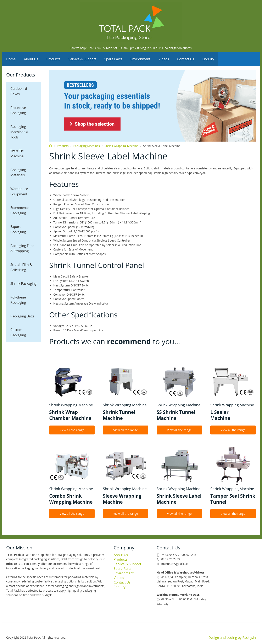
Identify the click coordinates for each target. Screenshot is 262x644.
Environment (140, 59)
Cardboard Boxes (19, 91)
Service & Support (82, 59)
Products (53, 59)
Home (11, 59)
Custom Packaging (18, 332)
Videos (164, 59)
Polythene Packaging (18, 300)
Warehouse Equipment (19, 191)
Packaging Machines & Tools (19, 132)
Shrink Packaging (23, 284)
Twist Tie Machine (17, 154)
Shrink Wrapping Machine (121, 146)
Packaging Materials (18, 173)
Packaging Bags (22, 316)
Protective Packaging (18, 110)
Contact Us (186, 59)
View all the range (72, 430)
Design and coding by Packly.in (232, 638)
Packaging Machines (87, 146)
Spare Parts (113, 59)
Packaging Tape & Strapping (22, 248)
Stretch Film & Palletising (21, 267)
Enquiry (208, 59)
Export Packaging (18, 229)
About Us (31, 59)
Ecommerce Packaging (19, 210)
